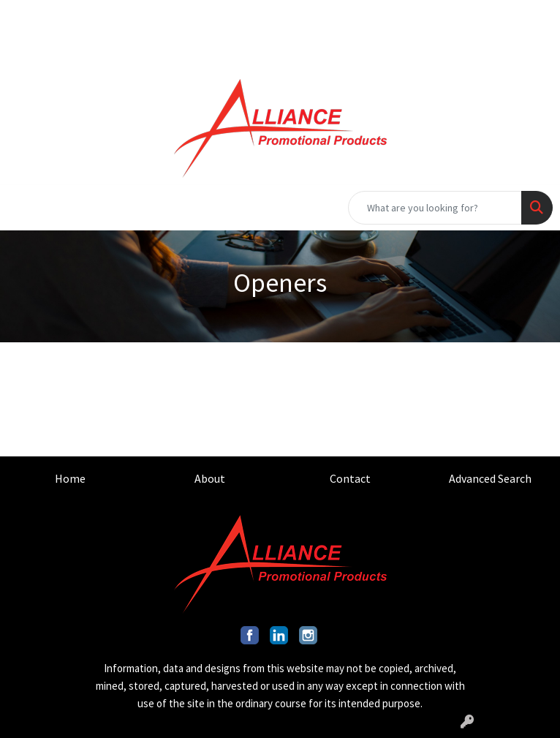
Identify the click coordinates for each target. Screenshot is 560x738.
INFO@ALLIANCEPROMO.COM (467, 16)
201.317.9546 (338, 16)
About (210, 478)
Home (70, 478)
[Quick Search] (435, 208)
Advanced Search (490, 478)
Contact (350, 478)
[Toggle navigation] (23, 208)
